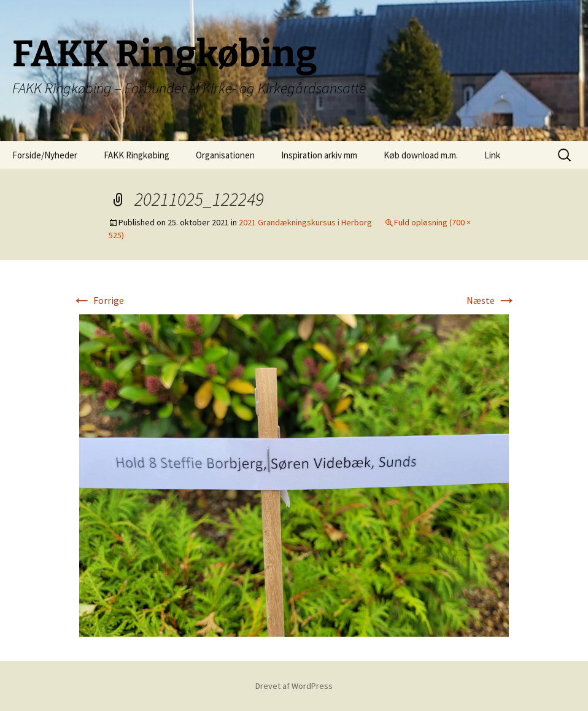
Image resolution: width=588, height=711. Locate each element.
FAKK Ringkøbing (137, 155)
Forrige (98, 300)
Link (492, 155)
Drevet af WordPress (294, 686)
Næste (491, 300)
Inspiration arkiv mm (319, 155)
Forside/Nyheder (45, 155)
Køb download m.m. (421, 155)
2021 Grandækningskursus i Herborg (305, 222)
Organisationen (225, 155)
